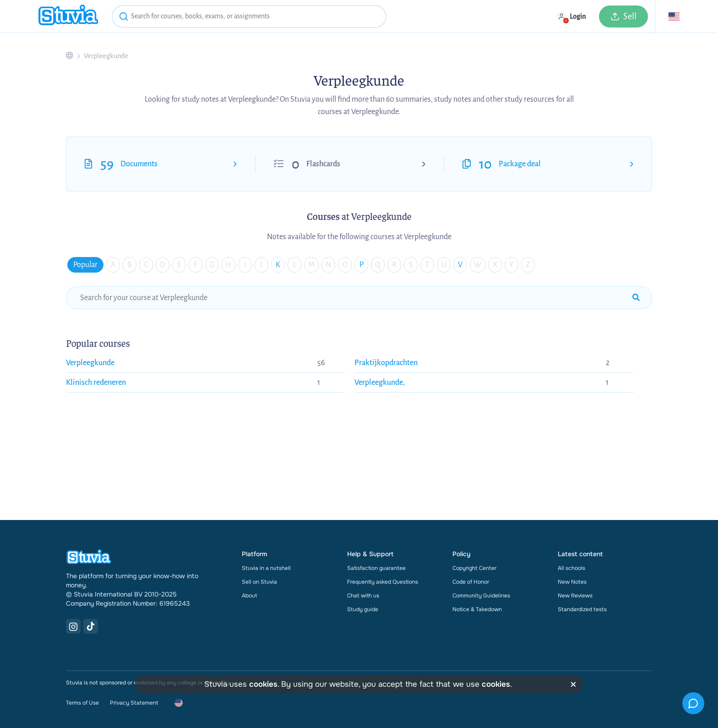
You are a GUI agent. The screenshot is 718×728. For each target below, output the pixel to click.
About (249, 596)
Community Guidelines (481, 596)
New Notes (572, 582)
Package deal (520, 164)
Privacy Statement (134, 703)
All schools (571, 568)
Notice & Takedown (477, 609)
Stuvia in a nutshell (266, 568)
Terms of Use (82, 703)
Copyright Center (474, 568)
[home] (68, 16)
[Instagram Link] (73, 626)
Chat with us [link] (363, 596)
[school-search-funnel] (359, 298)
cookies (263, 684)
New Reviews (575, 596)
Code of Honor (471, 582)
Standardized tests (582, 609)
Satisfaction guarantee (376, 568)
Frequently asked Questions (383, 582)
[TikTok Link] (91, 626)
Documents (139, 164)
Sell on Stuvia (259, 582)
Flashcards (323, 164)
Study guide (363, 609)
